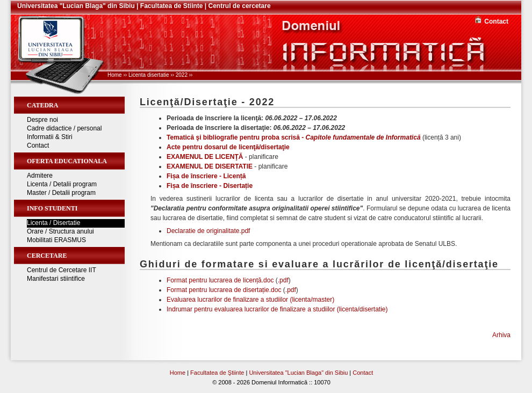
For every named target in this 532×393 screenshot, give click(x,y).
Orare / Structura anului (60, 231)
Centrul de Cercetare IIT (62, 270)
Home (115, 75)
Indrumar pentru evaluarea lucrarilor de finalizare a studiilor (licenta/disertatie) (277, 309)
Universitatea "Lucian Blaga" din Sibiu (76, 6)
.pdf (283, 280)
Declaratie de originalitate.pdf (208, 231)
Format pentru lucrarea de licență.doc (220, 280)
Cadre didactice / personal (64, 128)
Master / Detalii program (61, 193)
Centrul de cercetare (240, 6)
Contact (496, 21)
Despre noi (42, 120)
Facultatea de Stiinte (172, 6)
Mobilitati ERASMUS (56, 240)
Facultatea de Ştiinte (217, 373)
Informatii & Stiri (50, 137)
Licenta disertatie (149, 75)
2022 (182, 75)
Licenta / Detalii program (62, 184)
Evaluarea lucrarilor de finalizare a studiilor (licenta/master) (250, 300)
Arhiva (501, 335)
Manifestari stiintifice (56, 279)
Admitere (40, 176)
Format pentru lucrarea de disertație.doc (224, 290)
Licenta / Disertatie (53, 223)
